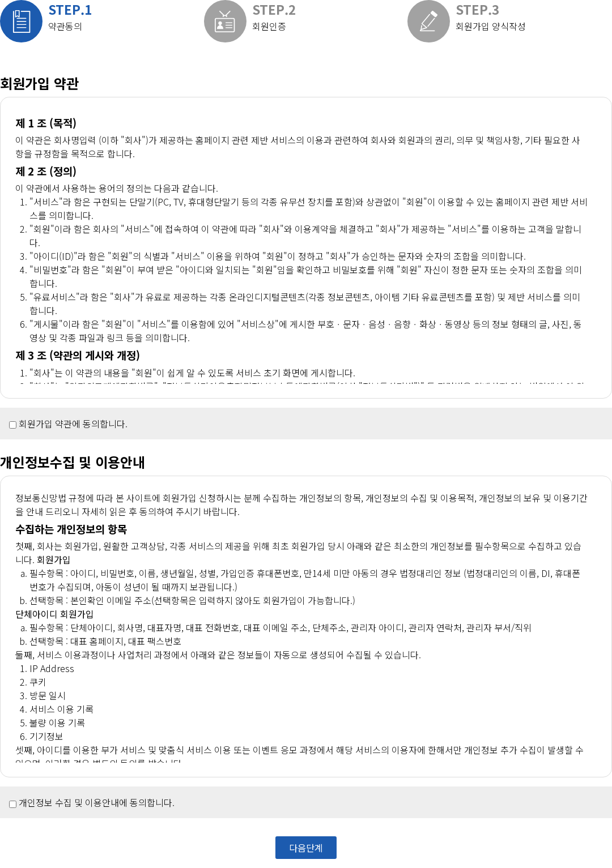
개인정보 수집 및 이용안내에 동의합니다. (97, 802)
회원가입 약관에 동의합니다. (73, 424)
